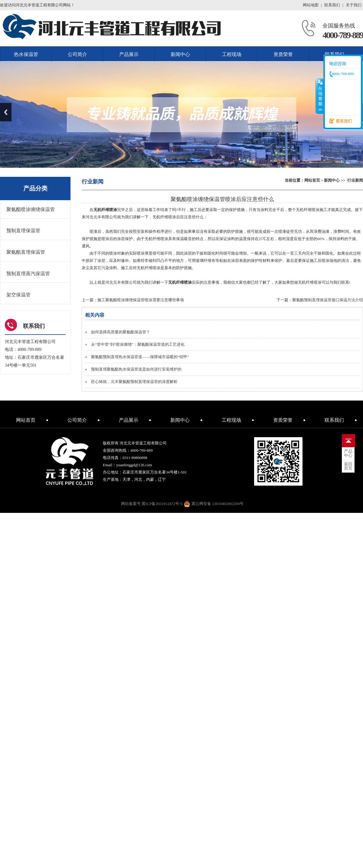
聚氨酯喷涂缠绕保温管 (31, 209)
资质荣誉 (283, 54)
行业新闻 (355, 180)
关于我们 (354, 5)
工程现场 (232, 54)
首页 (348, 466)
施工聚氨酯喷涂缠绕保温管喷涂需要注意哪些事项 (141, 300)
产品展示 (129, 54)
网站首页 (312, 180)
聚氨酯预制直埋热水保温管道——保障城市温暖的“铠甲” (140, 357)
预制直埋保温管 (23, 231)
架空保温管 (18, 295)
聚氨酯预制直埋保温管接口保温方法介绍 (328, 300)
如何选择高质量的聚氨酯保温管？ (121, 332)
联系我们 (332, 5)
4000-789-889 (343, 35)
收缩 (320, 96)
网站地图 (311, 5)
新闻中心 (180, 54)
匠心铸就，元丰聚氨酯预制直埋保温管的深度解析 (134, 382)
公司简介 (77, 54)
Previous (6, 112)
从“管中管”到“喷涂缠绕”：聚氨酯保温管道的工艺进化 (138, 344)
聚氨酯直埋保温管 (26, 252)
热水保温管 (26, 54)
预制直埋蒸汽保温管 (28, 274)
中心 (348, 454)
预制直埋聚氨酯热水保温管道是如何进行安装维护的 (136, 369)
